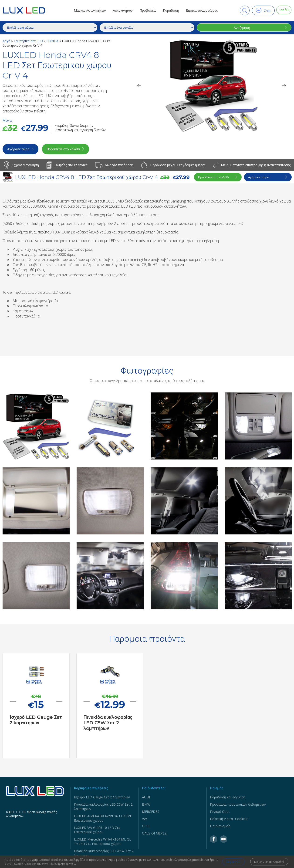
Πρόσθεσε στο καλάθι (70, 150)
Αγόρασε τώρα (19, 150)
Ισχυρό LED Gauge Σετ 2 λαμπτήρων (102, 798)
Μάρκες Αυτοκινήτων (88, 10)
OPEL (146, 827)
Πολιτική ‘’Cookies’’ (33, 864)
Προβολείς (146, 10)
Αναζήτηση (241, 28)
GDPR (151, 860)
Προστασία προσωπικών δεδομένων (238, 806)
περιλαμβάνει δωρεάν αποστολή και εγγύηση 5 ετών (81, 128)
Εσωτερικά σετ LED (29, 41)
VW (144, 820)
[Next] (284, 86)
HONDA (53, 41)
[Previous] (139, 86)
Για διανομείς (220, 827)
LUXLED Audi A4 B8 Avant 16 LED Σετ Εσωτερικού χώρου (103, 819)
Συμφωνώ (227, 862)
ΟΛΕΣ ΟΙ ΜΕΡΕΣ (154, 834)
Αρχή (7, 41)
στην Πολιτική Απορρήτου (69, 864)
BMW (146, 806)
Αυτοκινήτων (121, 10)
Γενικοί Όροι (220, 813)
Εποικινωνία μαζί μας (200, 10)
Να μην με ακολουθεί (268, 862)
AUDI (146, 798)
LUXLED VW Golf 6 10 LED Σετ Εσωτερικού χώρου (97, 831)
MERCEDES (151, 813)
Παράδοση (169, 10)
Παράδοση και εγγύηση (228, 798)
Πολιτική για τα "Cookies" (229, 820)
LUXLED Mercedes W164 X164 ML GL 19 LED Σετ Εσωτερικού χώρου (103, 843)
